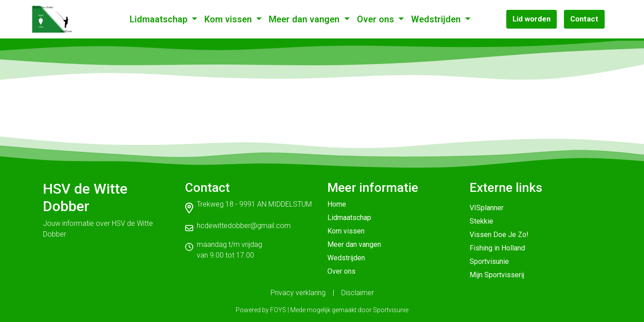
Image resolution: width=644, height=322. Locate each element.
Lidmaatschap (160, 19)
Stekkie (481, 221)
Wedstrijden (437, 19)
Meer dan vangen (305, 19)
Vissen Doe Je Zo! (499, 235)
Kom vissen (229, 19)
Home (337, 204)
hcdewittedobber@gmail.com (244, 226)
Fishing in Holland (497, 248)
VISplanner (487, 208)
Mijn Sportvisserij (497, 275)
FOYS (278, 310)
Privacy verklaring (298, 293)
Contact (584, 19)
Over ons (377, 19)
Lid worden (532, 19)
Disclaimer (358, 293)
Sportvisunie (489, 261)
